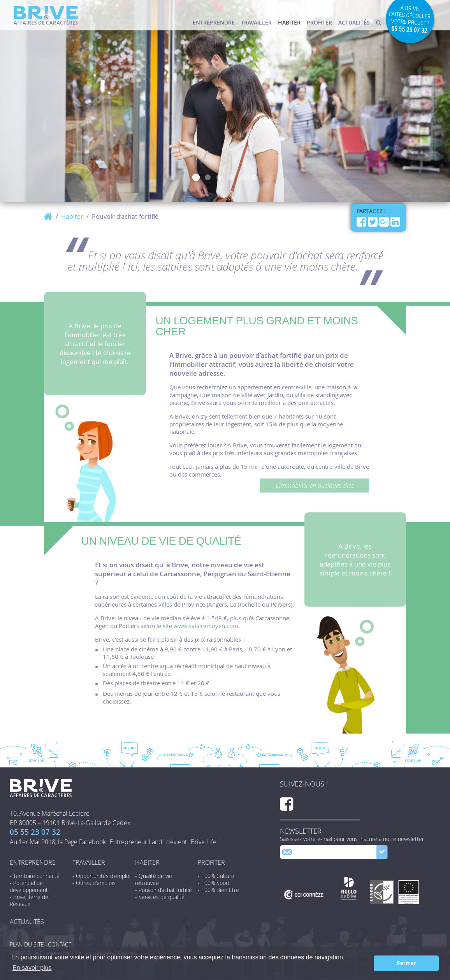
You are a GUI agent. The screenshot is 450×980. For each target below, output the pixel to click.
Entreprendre (214, 23)
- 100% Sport (214, 883)
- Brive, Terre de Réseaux (29, 901)
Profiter (319, 23)
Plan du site (27, 944)
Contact (60, 944)
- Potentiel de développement (29, 887)
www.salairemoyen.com (206, 626)
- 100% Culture (216, 876)
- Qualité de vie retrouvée (154, 880)
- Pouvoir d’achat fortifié (163, 890)
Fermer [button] (406, 963)
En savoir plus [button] (32, 968)
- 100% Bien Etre (218, 890)
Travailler (256, 23)
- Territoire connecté (35, 876)
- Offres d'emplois (94, 883)
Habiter (289, 23)
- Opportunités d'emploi (101, 876)
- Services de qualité (160, 897)
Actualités (354, 23)
